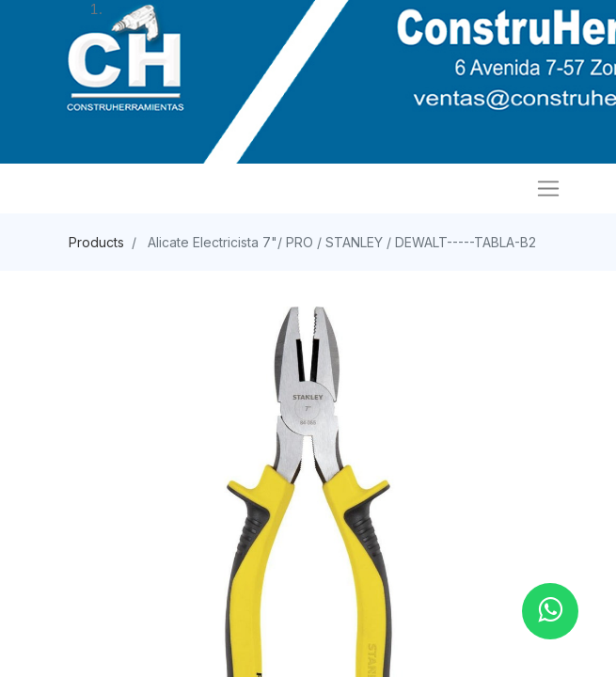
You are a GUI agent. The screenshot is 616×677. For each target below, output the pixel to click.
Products (96, 242)
